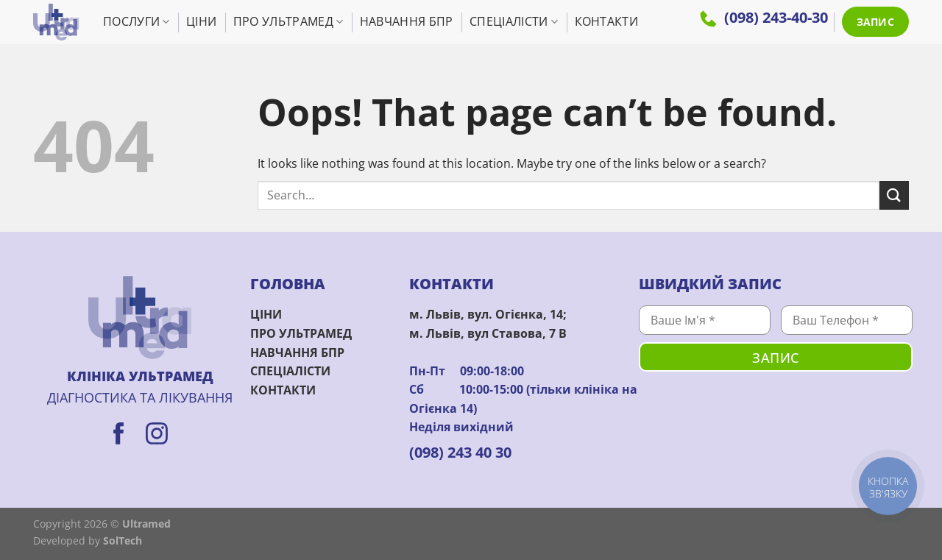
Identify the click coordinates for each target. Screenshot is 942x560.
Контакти (607, 21)
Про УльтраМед (288, 21)
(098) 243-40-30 (764, 17)
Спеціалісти (514, 21)
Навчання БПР (407, 21)
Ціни (201, 21)
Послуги (137, 21)
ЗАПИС (875, 22)
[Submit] (894, 195)
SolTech (123, 540)
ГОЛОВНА (288, 284)
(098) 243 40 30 (460, 452)
